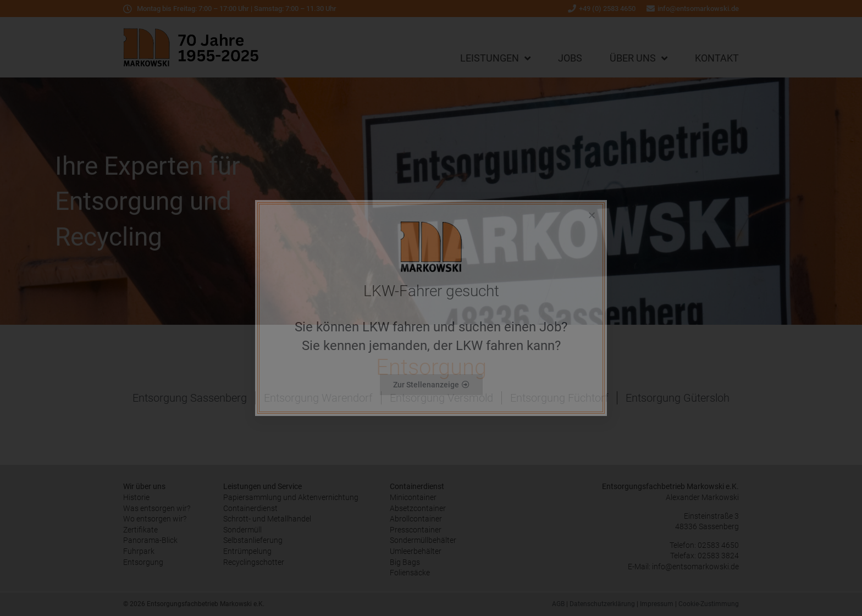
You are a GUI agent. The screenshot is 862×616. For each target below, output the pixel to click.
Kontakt (717, 58)
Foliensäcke (410, 573)
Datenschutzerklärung (602, 604)
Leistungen (495, 58)
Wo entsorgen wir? (155, 519)
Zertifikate (140, 530)
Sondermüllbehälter (423, 540)
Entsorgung (143, 562)
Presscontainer (416, 530)
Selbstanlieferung (253, 540)
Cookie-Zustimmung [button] (709, 604)
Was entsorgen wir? (157, 508)
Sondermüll (242, 530)
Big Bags (405, 562)
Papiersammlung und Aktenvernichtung (291, 497)
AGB (558, 604)
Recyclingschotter (254, 562)
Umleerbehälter (416, 551)
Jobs (570, 58)
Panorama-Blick (150, 540)
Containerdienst (250, 508)
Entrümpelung (247, 551)
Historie (136, 497)
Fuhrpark (139, 551)
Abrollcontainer (416, 519)
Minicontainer (413, 497)
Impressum (657, 604)
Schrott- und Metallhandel (267, 519)
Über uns (639, 58)
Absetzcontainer (418, 508)
